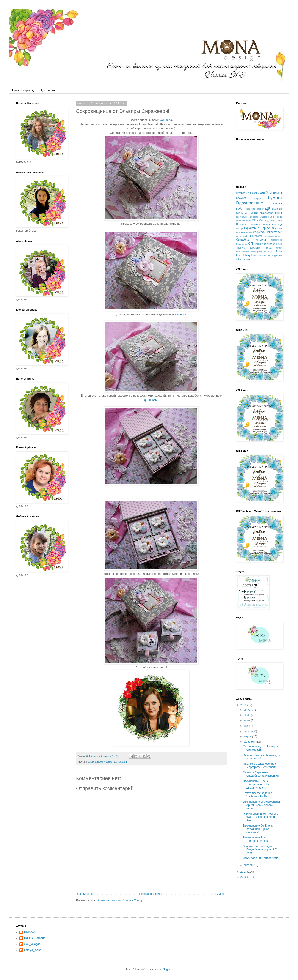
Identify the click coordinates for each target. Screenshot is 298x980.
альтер (92, 762)
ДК (115, 762)
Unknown (30, 932)
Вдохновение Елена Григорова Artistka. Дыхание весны (257, 784)
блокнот (241, 198)
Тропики (241, 248)
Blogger (167, 969)
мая (247, 726)
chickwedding (243, 252)
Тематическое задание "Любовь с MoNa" (258, 795)
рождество (256, 236)
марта (248, 736)
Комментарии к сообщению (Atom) (120, 901)
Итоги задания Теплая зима (261, 858)
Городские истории (254, 209)
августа (249, 710)
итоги (279, 213)
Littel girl (123, 762)
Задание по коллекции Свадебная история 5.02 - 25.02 (261, 850)
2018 (244, 705)
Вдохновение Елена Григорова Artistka (256, 839)
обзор (239, 228)
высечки (181, 314)
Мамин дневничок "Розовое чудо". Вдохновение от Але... (261, 817)
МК (254, 220)
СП (251, 244)
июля (247, 715)
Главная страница (24, 90)
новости (264, 224)
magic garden (274, 255)
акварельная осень (247, 193)
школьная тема (261, 248)
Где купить (48, 90)
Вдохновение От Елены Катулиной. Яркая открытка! (258, 829)
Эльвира (166, 120)
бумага (275, 198)
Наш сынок (276, 220)
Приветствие (274, 232)
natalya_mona (33, 950)
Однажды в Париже (257, 228)
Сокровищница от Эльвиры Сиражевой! (260, 748)
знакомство (266, 213)
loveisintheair (259, 256)
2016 (244, 877)
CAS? (279, 248)
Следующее (85, 894)
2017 (244, 872)
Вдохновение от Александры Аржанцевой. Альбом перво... (261, 805)
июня (247, 720)
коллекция (242, 217)
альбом (266, 193)
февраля (250, 742)
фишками (151, 400)
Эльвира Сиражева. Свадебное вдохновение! (261, 774)
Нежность (242, 224)
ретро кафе (242, 236)
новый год (276, 224)
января (248, 865)
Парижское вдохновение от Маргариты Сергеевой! (260, 765)
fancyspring (257, 252)
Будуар (257, 198)
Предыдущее (217, 894)
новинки (253, 224)
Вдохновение (105, 762)
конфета (254, 217)
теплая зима (275, 244)
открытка (259, 232)
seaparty (248, 259)
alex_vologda (32, 944)
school (239, 259)
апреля (249, 731)
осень (249, 232)
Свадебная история (251, 240)
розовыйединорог (273, 236)
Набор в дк (263, 220)
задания (252, 213)
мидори (247, 220)
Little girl (247, 255)
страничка (260, 244)
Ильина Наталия (35, 938)
